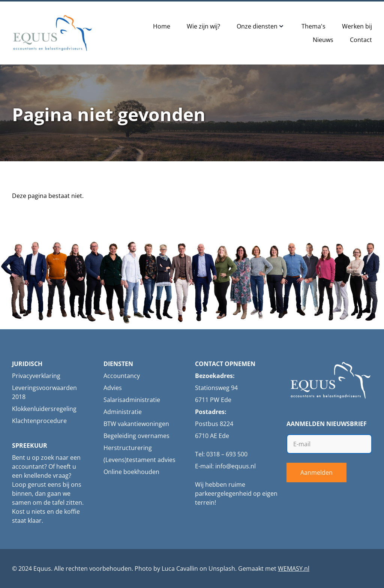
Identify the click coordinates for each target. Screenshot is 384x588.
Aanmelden (316, 472)
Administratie (123, 412)
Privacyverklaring (36, 376)
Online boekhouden (131, 472)
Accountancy (122, 376)
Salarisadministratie (132, 400)
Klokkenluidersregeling (44, 409)
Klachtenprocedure (39, 421)
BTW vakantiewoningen (136, 424)
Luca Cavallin (180, 568)
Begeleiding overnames (136, 436)
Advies (113, 388)
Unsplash (222, 568)
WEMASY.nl (294, 568)
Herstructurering (128, 448)
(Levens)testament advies (139, 460)
